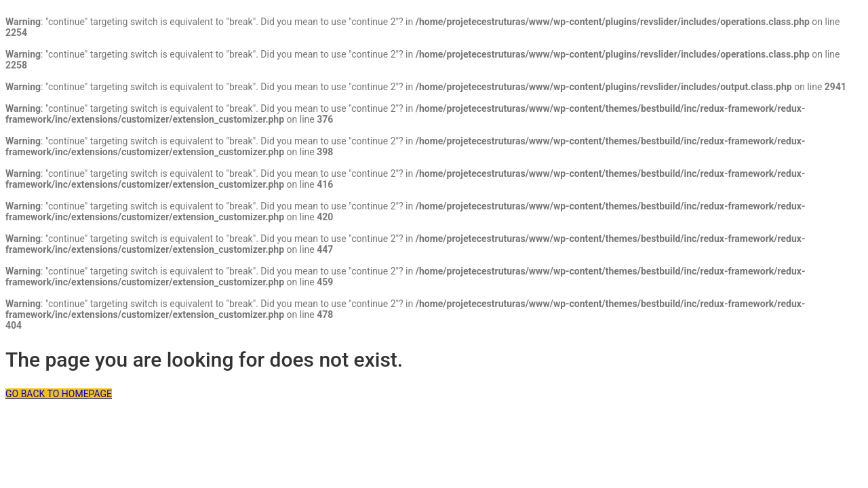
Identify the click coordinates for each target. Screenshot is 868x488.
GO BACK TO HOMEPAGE (59, 394)
